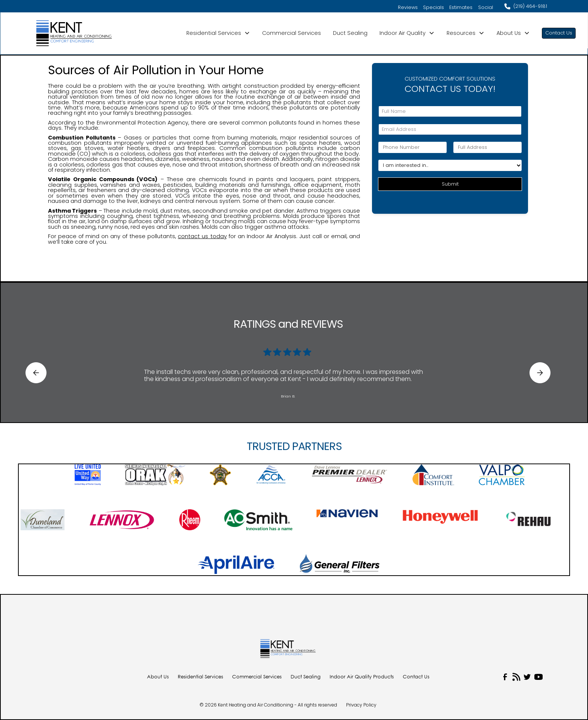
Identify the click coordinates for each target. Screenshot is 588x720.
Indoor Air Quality (403, 33)
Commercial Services (292, 33)
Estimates (461, 7)
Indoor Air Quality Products (362, 677)
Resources (461, 33)
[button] (218, 33)
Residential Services (214, 33)
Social (486, 7)
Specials (433, 7)
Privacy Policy (361, 705)
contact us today (202, 236)
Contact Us (559, 33)
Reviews (408, 7)
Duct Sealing (350, 33)
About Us (509, 33)
